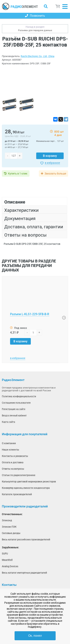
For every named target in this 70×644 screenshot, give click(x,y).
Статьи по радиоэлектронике (19, 475)
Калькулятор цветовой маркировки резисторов (29, 481)
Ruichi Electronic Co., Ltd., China (38, 56)
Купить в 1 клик (18, 174)
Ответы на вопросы (13, 469)
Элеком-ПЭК (9, 527)
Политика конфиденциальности (19, 396)
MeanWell (7, 560)
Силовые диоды (11, 533)
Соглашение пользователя (16, 403)
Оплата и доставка (13, 462)
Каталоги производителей (17, 494)
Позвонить (35, 16)
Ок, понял (35, 636)
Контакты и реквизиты (15, 456)
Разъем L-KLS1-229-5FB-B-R (30, 314)
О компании (9, 443)
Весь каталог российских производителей (26, 539)
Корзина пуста (58, 6)
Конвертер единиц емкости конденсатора (26, 488)
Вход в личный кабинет (14, 416)
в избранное (52, 163)
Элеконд (7, 520)
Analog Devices (10, 566)
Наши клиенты (10, 450)
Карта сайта (8, 422)
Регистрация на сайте (14, 409)
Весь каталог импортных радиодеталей (24, 573)
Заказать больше (55, 174)
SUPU (5, 553)
